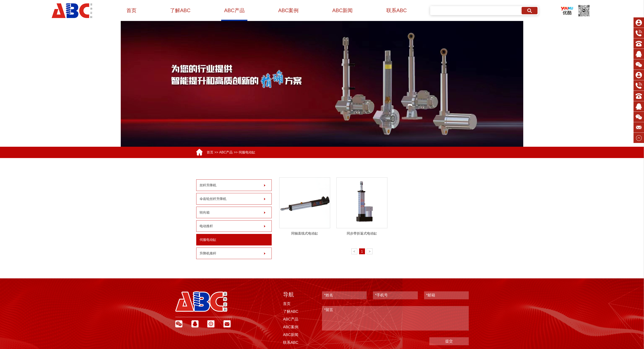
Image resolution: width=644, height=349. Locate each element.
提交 (449, 341)
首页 (131, 10)
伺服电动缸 (247, 152)
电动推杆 (206, 226)
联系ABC (397, 10)
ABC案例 (288, 10)
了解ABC (180, 10)
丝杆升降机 (208, 185)
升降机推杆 (208, 253)
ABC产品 (234, 10)
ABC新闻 (342, 10)
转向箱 (205, 212)
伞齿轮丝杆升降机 (213, 199)
